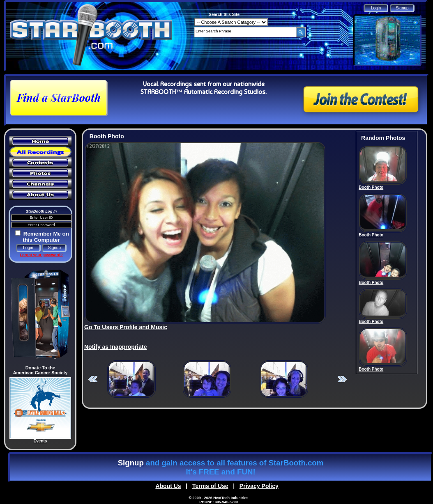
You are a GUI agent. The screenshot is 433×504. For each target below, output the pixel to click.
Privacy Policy (259, 486)
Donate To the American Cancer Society (40, 370)
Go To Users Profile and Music (126, 327)
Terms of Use (210, 486)
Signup (131, 463)
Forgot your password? (41, 255)
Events (40, 441)
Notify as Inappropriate (115, 347)
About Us (168, 486)
